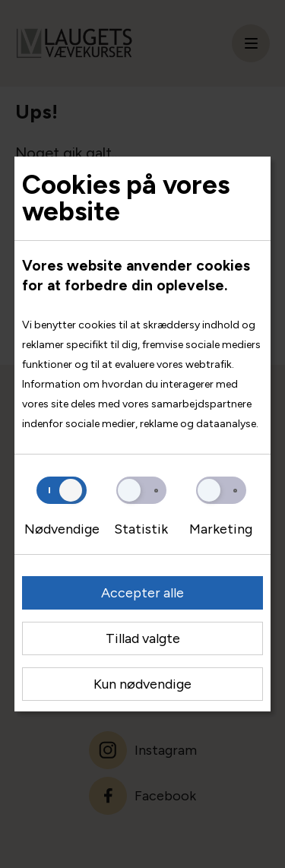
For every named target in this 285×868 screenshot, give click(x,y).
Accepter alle (142, 593)
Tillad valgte (143, 638)
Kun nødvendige (142, 684)
